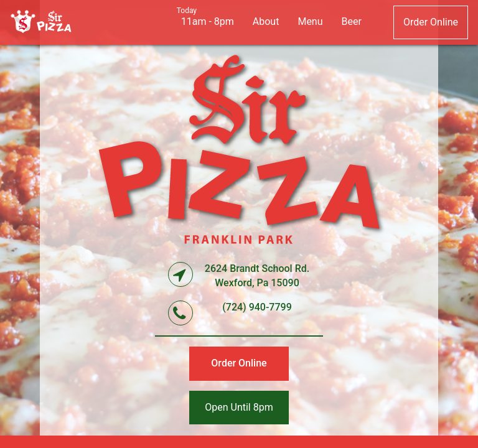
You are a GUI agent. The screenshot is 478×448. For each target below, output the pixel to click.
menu (310, 21)
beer (352, 21)
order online (431, 22)
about (266, 21)
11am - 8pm (208, 21)
